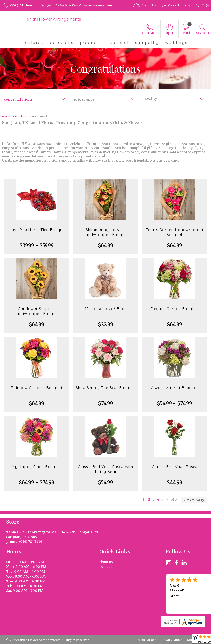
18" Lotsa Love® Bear (105, 309)
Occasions (20, 116)
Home (6, 116)
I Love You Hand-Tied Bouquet (37, 230)
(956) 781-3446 (22, 5)
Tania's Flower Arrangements (53, 19)
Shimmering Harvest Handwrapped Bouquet (106, 232)
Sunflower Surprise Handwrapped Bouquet (37, 311)
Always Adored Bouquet (174, 388)
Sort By (151, 98)
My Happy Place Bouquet (37, 467)
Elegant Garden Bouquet (174, 309)
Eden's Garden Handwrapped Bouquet (174, 232)
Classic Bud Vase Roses (174, 467)
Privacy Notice (172, 640)
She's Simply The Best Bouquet (106, 388)
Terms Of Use (146, 640)
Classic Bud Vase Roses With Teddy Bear (105, 469)
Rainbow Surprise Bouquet (37, 388)
